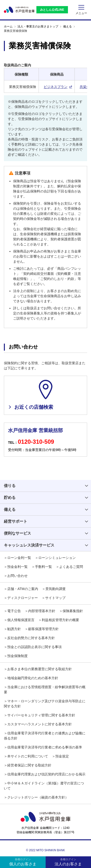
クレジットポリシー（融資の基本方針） (38, 797)
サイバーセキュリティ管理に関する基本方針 (41, 715)
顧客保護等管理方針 (43, 629)
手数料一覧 (43, 567)
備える (67, 26)
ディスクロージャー (23, 598)
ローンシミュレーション (57, 558)
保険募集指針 (73, 611)
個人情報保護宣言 (21, 620)
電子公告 (14, 611)
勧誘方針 (14, 629)
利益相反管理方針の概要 (60, 620)
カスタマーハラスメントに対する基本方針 (40, 724)
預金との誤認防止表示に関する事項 (34, 647)
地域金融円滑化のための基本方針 (33, 678)
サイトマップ (55, 598)
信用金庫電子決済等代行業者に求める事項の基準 (45, 747)
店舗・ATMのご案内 (23, 589)
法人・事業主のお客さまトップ (38, 26)
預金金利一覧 (17, 567)
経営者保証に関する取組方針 (29, 765)
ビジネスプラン (56, 87)
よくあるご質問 (71, 567)
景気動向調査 (56, 589)
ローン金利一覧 (19, 558)
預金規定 (62, 756)
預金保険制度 (17, 656)
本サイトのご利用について (28, 756)
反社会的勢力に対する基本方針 (31, 638)
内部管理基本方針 (42, 611)
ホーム (8, 26)
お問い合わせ (17, 576)
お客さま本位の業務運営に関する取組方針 (40, 669)
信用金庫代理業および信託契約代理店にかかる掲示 (46, 774)
